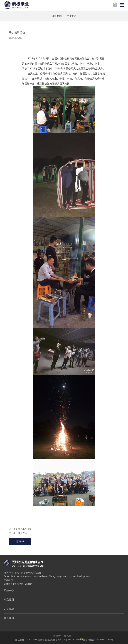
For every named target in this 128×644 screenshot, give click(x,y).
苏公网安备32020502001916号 (97, 640)
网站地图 (58, 636)
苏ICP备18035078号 (70, 640)
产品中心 (9, 590)
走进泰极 (9, 609)
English (29, 584)
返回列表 (20, 541)
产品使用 (9, 600)
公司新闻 (57, 16)
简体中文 (19, 584)
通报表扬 (22, 533)
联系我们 (9, 618)
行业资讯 (71, 16)
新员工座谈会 (25, 529)
